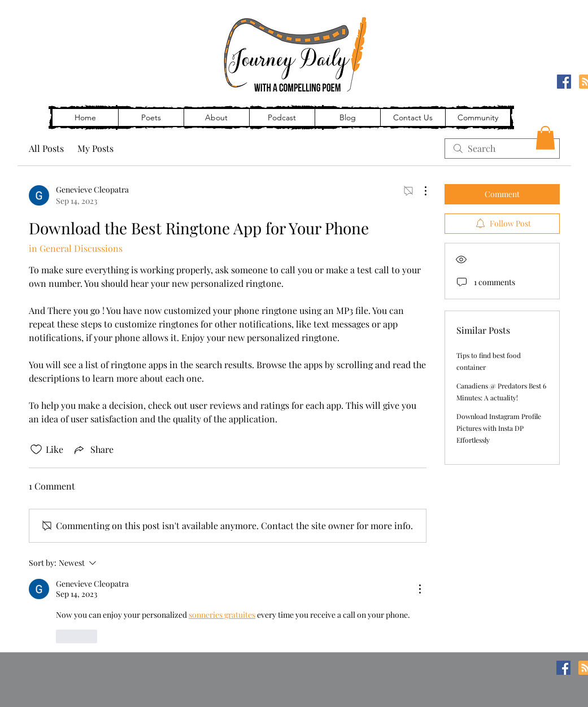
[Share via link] (93, 449)
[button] (545, 138)
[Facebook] (564, 82)
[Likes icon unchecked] (36, 449)
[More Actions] (420, 191)
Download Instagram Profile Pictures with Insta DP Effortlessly (499, 428)
